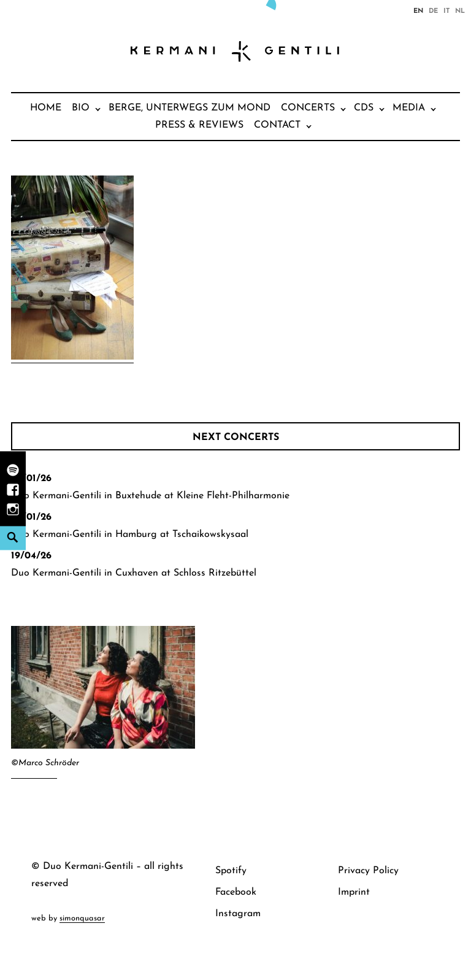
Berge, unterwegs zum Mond (190, 108)
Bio (81, 108)
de (433, 10)
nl (460, 10)
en (418, 10)
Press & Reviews (199, 125)
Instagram (238, 914)
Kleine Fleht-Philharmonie (233, 496)
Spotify (231, 871)
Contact (277, 125)
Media (409, 108)
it (446, 10)
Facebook (236, 892)
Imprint (354, 892)
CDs (364, 108)
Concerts (308, 108)
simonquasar (82, 918)
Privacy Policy (368, 871)
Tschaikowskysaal (210, 534)
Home (46, 108)
